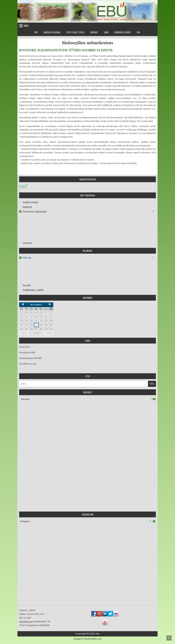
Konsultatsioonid (52, 32)
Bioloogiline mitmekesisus (87, 43)
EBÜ (36, 32)
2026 (48, 333)
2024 (24, 333)
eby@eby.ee (26, 622)
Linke (106, 32)
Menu (26, 26)
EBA (138, 32)
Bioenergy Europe (123, 32)
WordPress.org (28, 364)
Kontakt (94, 32)
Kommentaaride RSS (30, 358)
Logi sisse (25, 347)
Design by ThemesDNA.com (88, 639)
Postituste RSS (27, 353)
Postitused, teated (75, 32)
